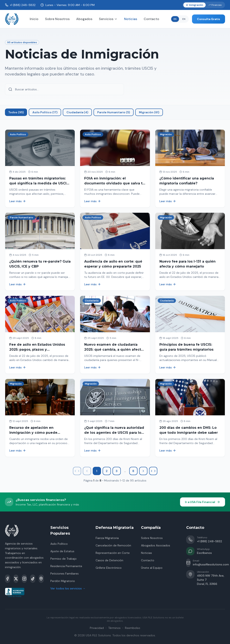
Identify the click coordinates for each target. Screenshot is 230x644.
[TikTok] (33, 579)
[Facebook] (8, 579)
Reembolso (133, 628)
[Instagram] (24, 579)
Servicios (108, 19)
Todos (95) (16, 112)
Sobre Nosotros (57, 19)
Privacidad (97, 628)
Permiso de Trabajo (63, 559)
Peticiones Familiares (65, 574)
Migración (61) (149, 112)
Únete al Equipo (152, 568)
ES (175, 19)
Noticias (131, 19)
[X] (16, 579)
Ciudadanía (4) (77, 112)
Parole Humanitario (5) (114, 112)
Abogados (84, 19)
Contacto (151, 19)
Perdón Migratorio (63, 581)
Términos (114, 628)
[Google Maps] (41, 579)
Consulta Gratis (209, 19)
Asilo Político (59, 544)
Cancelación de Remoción (113, 545)
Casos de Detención (109, 560)
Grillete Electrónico (109, 568)
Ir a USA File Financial (203, 502)
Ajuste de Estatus (62, 551)
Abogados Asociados (156, 545)
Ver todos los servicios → (68, 588)
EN (184, 19)
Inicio (34, 19)
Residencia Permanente (66, 566)
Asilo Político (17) (45, 112)
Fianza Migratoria (107, 538)
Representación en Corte (113, 553)
